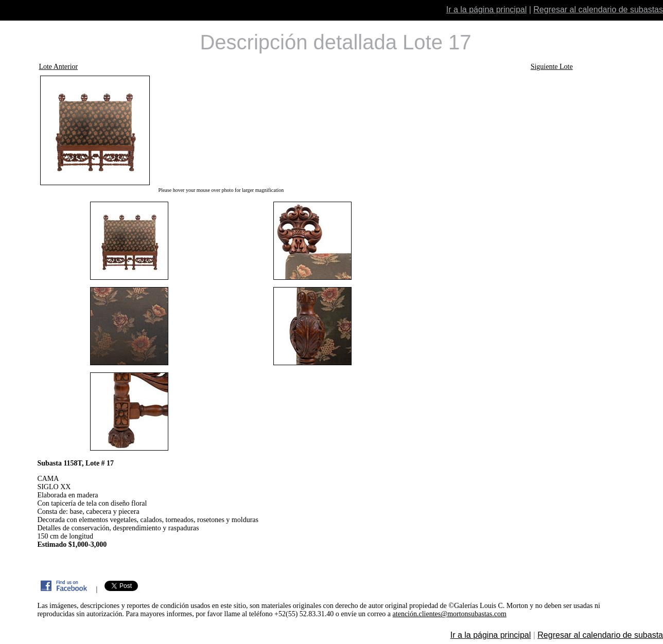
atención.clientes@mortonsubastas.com (450, 614)
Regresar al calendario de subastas (598, 10)
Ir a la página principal (487, 10)
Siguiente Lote (552, 67)
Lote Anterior (58, 67)
